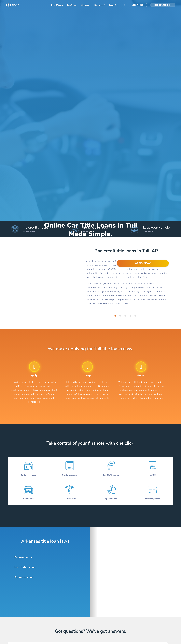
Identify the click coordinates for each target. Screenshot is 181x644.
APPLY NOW (143, 263)
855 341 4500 (136, 5)
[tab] (115, 316)
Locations (72, 5)
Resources (99, 5)
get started (162, 5)
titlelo (15, 5)
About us (85, 5)
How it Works (57, 5)
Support (113, 5)
